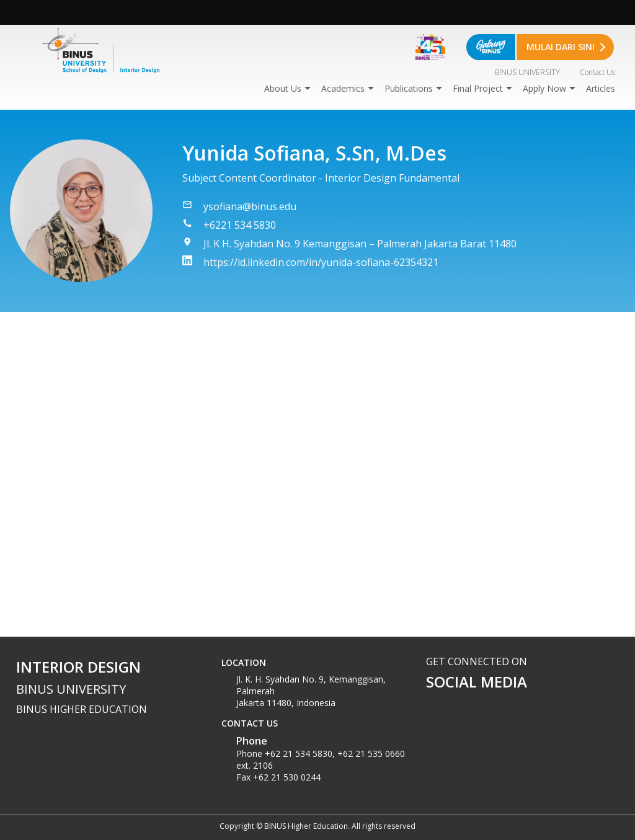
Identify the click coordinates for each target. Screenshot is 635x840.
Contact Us (597, 72)
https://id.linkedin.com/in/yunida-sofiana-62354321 (321, 262)
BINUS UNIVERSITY (527, 72)
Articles (601, 88)
